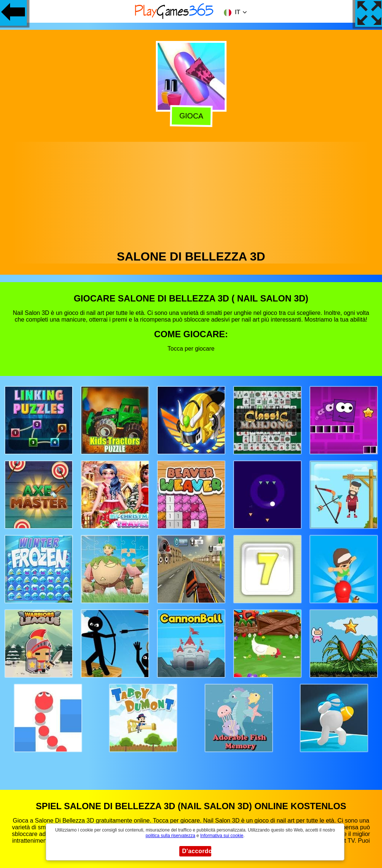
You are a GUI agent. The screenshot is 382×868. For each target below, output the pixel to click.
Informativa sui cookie (222, 836)
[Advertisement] (191, 194)
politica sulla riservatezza (170, 836)
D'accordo (197, 851)
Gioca (190, 116)
